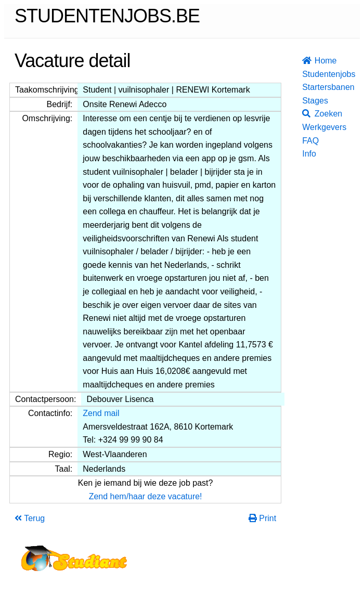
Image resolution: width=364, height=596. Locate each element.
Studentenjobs (305, 74)
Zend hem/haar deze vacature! (146, 496)
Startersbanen (305, 87)
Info (305, 154)
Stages (305, 101)
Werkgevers (305, 127)
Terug (30, 518)
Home (305, 61)
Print (262, 518)
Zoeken (305, 114)
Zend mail (101, 413)
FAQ (305, 141)
